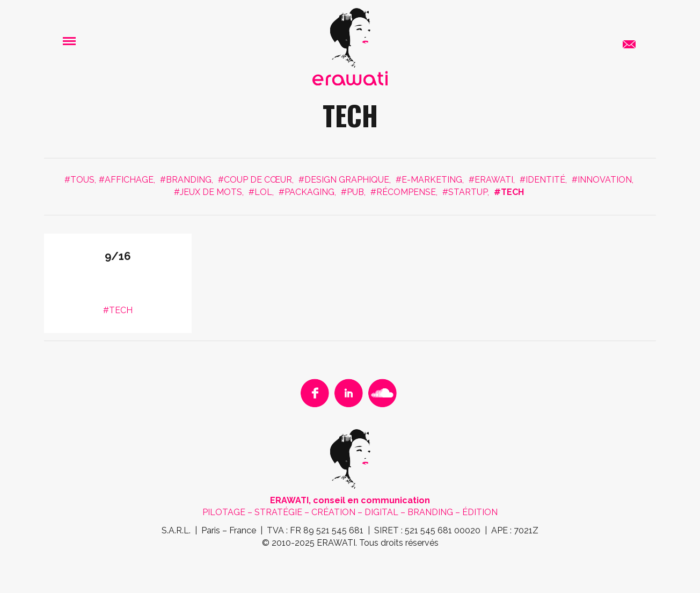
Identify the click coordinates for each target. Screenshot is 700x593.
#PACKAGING (307, 192)
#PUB (352, 192)
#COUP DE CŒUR (255, 180)
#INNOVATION (602, 180)
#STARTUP (465, 192)
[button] (69, 41)
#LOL (260, 192)
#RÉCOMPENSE (403, 192)
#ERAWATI (491, 180)
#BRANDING (186, 180)
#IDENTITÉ (542, 180)
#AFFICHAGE (126, 180)
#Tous (79, 180)
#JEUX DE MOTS (208, 192)
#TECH (509, 192)
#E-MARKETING (429, 180)
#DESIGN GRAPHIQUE (344, 180)
